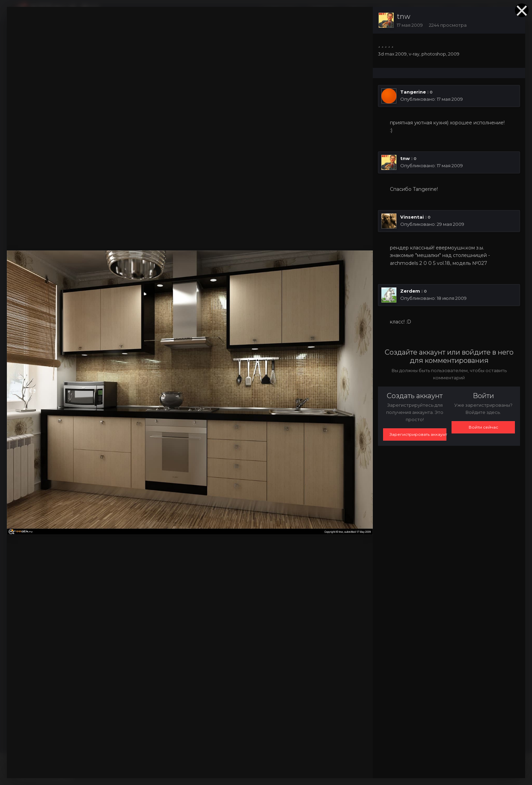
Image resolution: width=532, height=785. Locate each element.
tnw (404, 16)
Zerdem (410, 291)
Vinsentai (412, 217)
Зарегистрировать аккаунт (418, 434)
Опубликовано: (432, 99)
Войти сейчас (483, 427)
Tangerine (413, 92)
